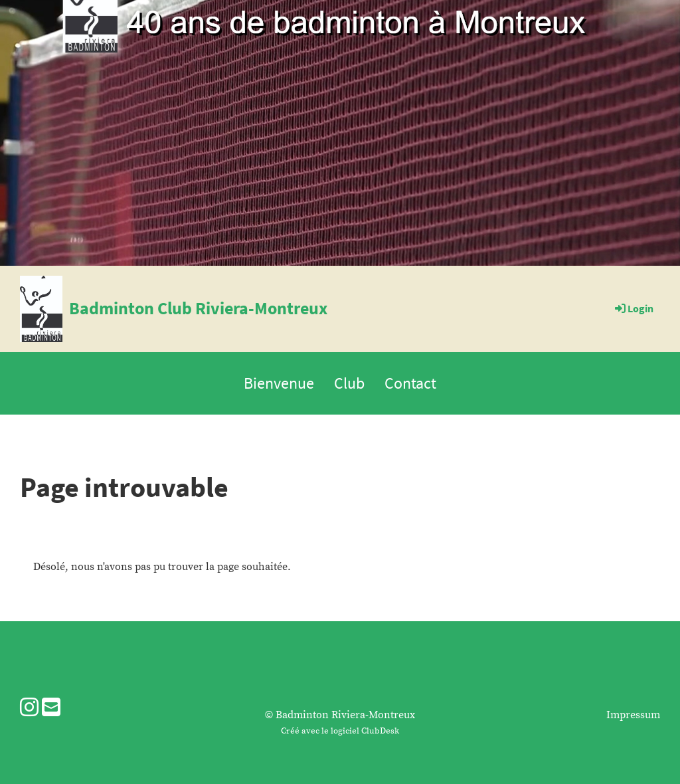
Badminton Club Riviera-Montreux (198, 308)
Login (633, 308)
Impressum (633, 715)
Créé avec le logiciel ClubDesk (340, 731)
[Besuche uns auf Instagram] (29, 709)
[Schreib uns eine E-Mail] (51, 709)
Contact (410, 383)
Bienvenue (279, 383)
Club (349, 383)
